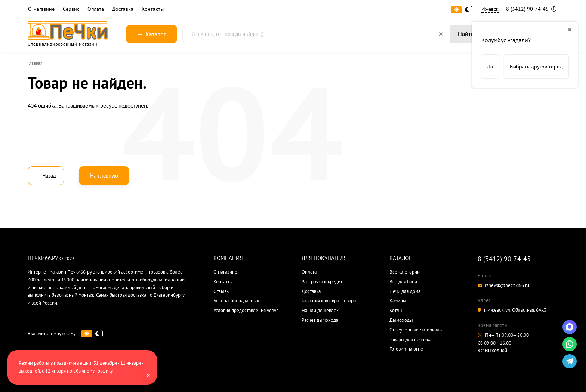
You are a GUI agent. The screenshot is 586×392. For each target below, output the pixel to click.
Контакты (153, 9)
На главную (104, 175)
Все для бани (403, 282)
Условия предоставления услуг (246, 310)
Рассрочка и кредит (322, 282)
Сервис (71, 9)
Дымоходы (401, 320)
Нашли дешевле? (320, 310)
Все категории (405, 272)
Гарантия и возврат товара (329, 301)
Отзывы (222, 291)
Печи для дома (405, 291)
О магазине (41, 9)
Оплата (96, 9)
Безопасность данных (236, 301)
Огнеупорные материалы (416, 330)
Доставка (123, 9)
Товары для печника (410, 339)
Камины (398, 301)
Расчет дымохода (320, 320)
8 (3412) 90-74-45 (531, 9)
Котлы (396, 310)
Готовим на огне (406, 349)
